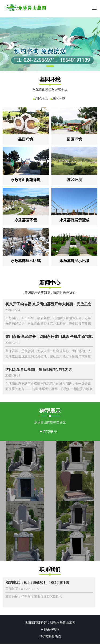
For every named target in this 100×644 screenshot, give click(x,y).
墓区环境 (59, 98)
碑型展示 (50, 431)
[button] (50, 66)
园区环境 (41, 98)
